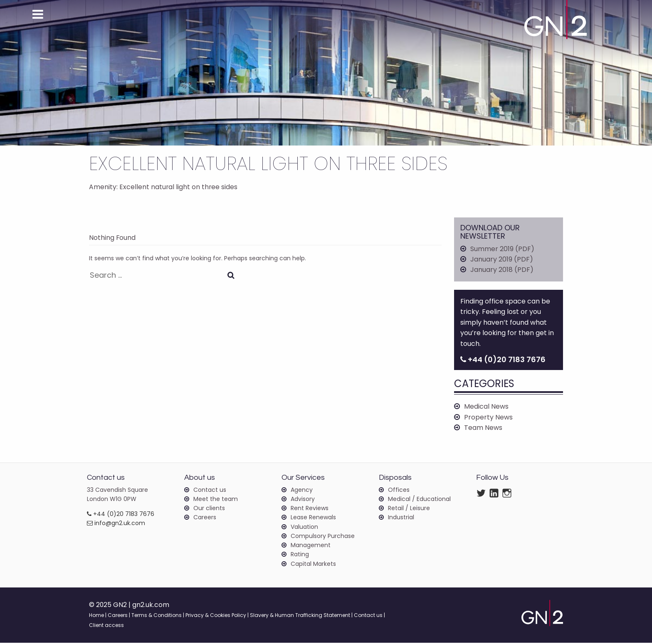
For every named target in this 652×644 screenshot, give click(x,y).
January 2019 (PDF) (502, 260)
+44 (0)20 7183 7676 (121, 515)
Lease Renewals (313, 518)
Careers (205, 518)
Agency (302, 491)
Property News (488, 418)
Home (96, 616)
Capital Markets (313, 565)
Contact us (210, 491)
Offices (399, 491)
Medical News (486, 407)
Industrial (401, 518)
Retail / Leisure (409, 509)
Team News (483, 428)
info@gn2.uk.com (116, 524)
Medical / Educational (419, 500)
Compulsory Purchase (323, 537)
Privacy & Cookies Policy (216, 616)
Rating (300, 555)
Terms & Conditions (157, 616)
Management (311, 546)
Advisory (303, 500)
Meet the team (216, 500)
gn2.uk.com (151, 606)
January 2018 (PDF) (502, 270)
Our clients (209, 509)
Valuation (304, 528)
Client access (106, 626)
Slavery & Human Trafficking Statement (300, 616)
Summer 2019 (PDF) (502, 249)
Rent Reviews (310, 509)
